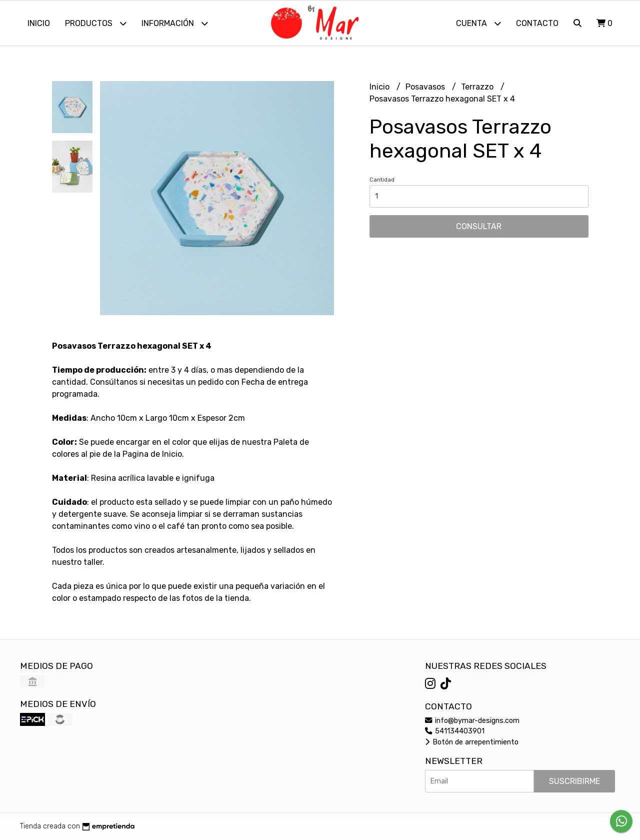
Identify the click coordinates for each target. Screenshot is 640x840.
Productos (96, 23)
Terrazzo (478, 87)
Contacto (537, 23)
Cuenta (478, 23)
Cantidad (382, 180)
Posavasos (426, 87)
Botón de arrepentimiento (472, 742)
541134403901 (455, 731)
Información (175, 23)
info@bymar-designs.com (472, 721)
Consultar (479, 226)
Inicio (39, 23)
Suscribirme (574, 781)
